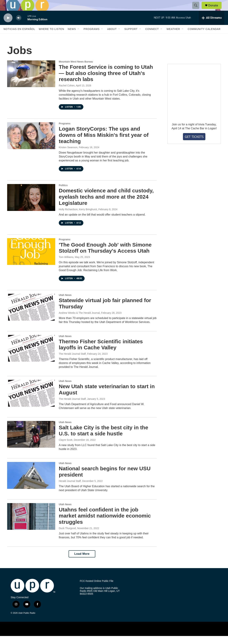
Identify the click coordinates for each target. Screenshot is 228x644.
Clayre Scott (66, 448)
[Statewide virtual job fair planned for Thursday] (31, 315)
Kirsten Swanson (68, 155)
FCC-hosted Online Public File (97, 589)
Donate (215, 9)
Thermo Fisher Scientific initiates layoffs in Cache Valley (101, 353)
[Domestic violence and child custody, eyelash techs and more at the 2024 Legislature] (31, 205)
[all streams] (212, 26)
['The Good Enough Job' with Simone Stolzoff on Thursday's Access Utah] (31, 260)
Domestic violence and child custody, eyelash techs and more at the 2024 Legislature (106, 205)
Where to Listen (51, 37)
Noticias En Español (19, 37)
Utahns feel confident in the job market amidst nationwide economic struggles (105, 524)
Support (131, 37)
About (112, 37)
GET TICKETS (194, 145)
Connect (152, 37)
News (72, 37)
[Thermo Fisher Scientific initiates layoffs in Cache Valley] (31, 356)
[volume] (19, 26)
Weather (173, 37)
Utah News (65, 303)
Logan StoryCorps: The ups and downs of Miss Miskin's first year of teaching (104, 143)
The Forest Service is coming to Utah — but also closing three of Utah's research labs (106, 81)
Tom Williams (66, 265)
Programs (92, 37)
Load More (82, 562)
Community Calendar (204, 37)
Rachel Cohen (67, 94)
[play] (8, 26)
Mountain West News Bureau (76, 70)
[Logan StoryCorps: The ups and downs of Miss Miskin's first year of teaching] (31, 144)
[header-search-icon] (197, 9)
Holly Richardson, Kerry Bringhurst (78, 217)
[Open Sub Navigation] (79, 37)
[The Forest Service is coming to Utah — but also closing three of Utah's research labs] (31, 82)
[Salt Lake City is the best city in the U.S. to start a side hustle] (31, 442)
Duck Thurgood (67, 536)
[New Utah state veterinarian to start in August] (31, 401)
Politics (63, 193)
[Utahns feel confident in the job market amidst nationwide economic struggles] (31, 524)
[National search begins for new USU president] (31, 483)
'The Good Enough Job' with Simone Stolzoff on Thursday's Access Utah (105, 256)
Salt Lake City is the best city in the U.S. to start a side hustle (103, 439)
